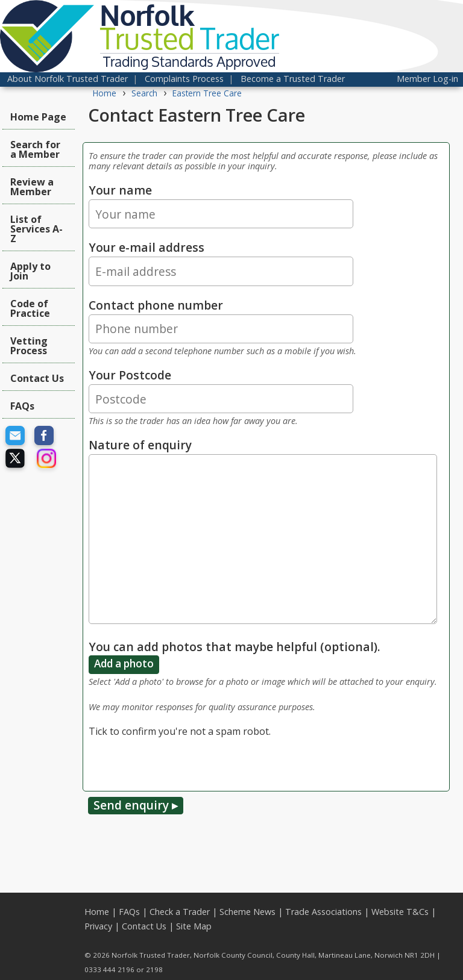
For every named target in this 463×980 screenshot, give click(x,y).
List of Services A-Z (36, 229)
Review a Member (32, 187)
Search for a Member (35, 149)
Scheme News (247, 912)
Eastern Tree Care (207, 93)
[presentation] (180, 762)
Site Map (194, 926)
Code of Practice (30, 308)
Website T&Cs (400, 912)
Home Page (38, 117)
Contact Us (37, 378)
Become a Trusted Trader (293, 79)
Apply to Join (30, 271)
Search (144, 93)
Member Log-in (427, 79)
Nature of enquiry (140, 445)
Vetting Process (29, 346)
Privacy (98, 926)
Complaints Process (184, 79)
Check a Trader (180, 912)
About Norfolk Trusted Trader (68, 79)
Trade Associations (323, 912)
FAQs (22, 406)
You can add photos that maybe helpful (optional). (235, 647)
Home (105, 93)
